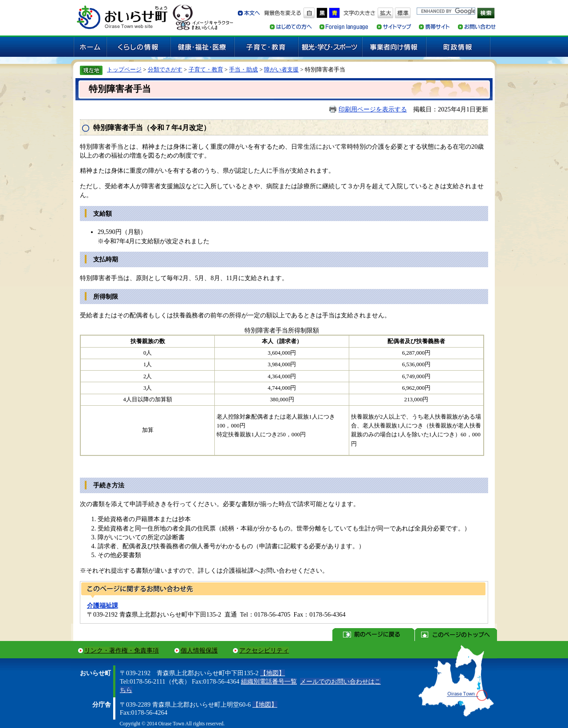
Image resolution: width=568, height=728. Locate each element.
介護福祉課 (103, 605)
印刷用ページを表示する (373, 109)
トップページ (124, 69)
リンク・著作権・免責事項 (122, 650)
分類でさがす (165, 69)
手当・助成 (243, 69)
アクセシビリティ (264, 650)
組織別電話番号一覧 (269, 681)
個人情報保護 (199, 650)
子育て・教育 (206, 69)
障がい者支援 (281, 69)
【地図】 (272, 673)
